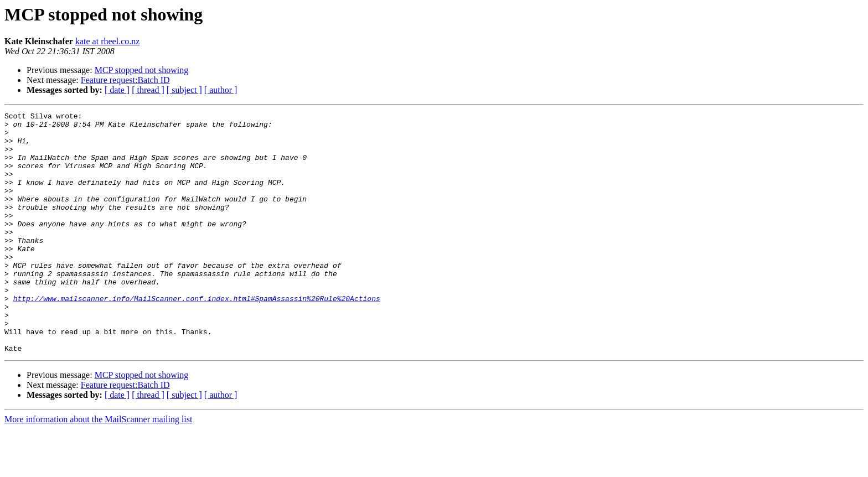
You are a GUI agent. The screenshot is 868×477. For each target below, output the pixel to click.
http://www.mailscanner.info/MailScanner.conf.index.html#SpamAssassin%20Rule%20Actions (197, 336)
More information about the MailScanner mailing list (98, 467)
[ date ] (117, 90)
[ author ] (221, 90)
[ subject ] (184, 90)
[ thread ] (148, 90)
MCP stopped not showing (142, 70)
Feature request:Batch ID (125, 80)
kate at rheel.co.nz (107, 41)
